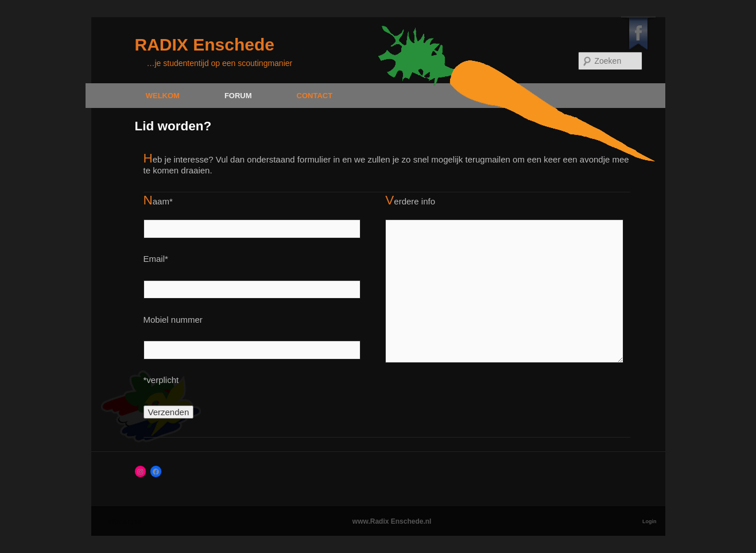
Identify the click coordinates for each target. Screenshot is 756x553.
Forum (238, 96)
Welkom (163, 96)
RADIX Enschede (205, 45)
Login (650, 521)
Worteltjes (125, 521)
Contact (315, 96)
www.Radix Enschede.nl (392, 521)
